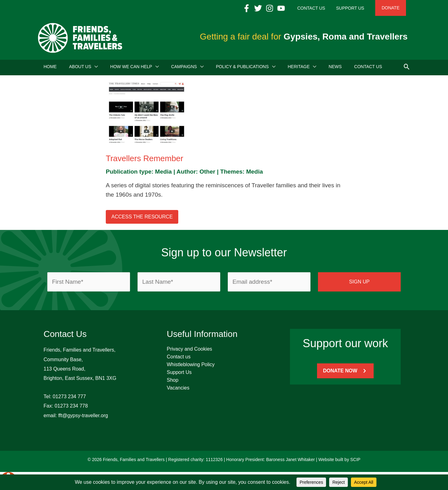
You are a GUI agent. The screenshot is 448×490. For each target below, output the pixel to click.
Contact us (179, 359)
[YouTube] (295, 8)
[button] (407, 68)
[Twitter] (272, 8)
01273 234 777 (69, 398)
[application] (94, 68)
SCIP (355, 461)
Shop (173, 382)
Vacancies (178, 390)
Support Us (179, 374)
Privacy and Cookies (189, 351)
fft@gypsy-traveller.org (83, 417)
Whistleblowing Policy (191, 366)
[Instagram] (283, 8)
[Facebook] (260, 8)
